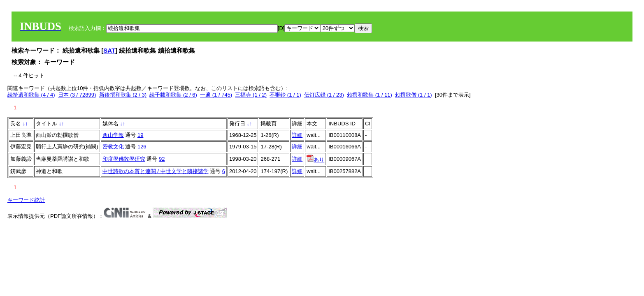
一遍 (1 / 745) (216, 95)
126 (142, 147)
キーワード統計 (26, 200)
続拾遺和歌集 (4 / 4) (31, 95)
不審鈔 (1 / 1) (285, 95)
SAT (109, 50)
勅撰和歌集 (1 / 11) (370, 95)
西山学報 (113, 135)
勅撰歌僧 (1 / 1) (414, 95)
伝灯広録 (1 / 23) (324, 95)
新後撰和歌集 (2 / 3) (123, 95)
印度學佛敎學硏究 (124, 159)
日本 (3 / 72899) (77, 95)
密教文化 (113, 147)
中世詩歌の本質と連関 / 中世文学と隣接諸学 (156, 171)
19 (140, 135)
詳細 (297, 135)
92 (162, 159)
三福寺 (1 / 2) (251, 95)
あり (315, 160)
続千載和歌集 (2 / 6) (173, 95)
